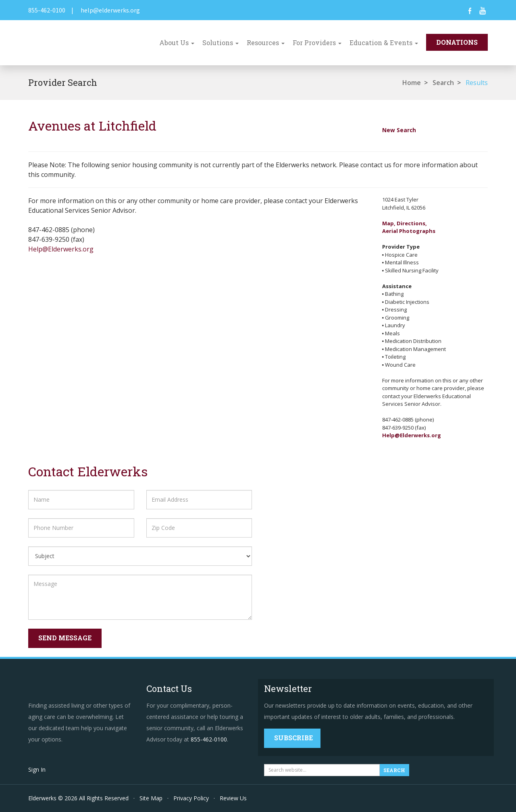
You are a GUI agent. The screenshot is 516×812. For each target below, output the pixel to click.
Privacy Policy (191, 798)
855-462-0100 (47, 10)
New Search (399, 130)
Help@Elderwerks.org (61, 249)
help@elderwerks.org (110, 10)
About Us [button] (177, 43)
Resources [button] (266, 43)
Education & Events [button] (384, 43)
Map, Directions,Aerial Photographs (409, 227)
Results (477, 83)
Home (412, 83)
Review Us (233, 798)
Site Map (151, 798)
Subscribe (293, 738)
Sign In (37, 769)
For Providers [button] (317, 43)
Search (443, 83)
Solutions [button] (221, 43)
